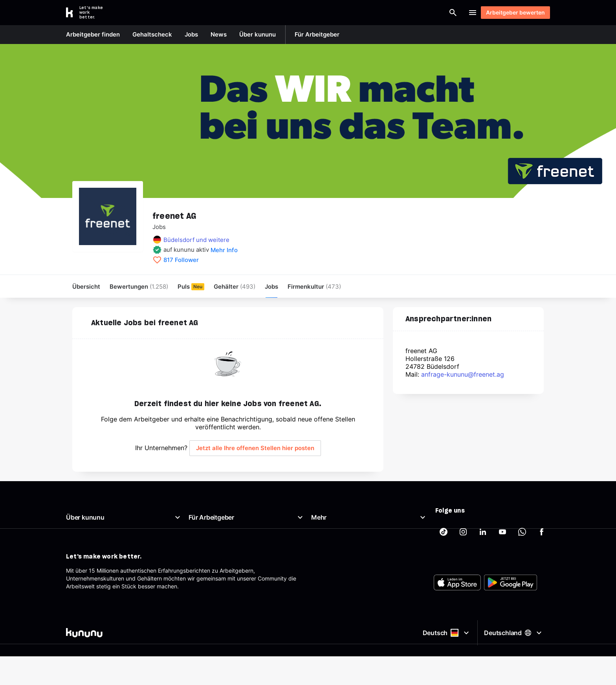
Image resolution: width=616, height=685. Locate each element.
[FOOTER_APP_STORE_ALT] (457, 652)
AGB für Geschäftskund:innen (226, 595)
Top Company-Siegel (216, 538)
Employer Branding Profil (220, 567)
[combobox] (309, 13)
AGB (317, 557)
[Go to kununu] (89, 13)
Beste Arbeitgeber (335, 548)
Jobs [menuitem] (271, 287)
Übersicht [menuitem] (86, 287)
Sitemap (322, 585)
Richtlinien (79, 576)
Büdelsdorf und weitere (196, 240)
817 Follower (181, 260)
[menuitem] (314, 287)
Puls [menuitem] (191, 287)
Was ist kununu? (87, 529)
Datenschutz (327, 576)
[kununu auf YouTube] (502, 532)
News (73, 548)
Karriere (76, 567)
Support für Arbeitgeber (219, 576)
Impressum (325, 567)
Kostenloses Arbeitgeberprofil (226, 557)
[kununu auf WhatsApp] (522, 532)
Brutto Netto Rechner (338, 538)
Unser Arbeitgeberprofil (96, 538)
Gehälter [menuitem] (235, 287)
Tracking (322, 604)
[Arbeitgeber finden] (369, 13)
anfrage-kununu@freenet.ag (463, 375)
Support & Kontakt (90, 585)
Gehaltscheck (329, 529)
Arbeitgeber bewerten (512, 12)
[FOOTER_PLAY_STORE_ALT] (511, 652)
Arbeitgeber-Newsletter (219, 585)
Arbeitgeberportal (211, 529)
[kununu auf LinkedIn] (483, 532)
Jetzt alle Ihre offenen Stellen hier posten (255, 448)
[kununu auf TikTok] (444, 532)
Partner (321, 595)
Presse (75, 557)
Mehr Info (224, 250)
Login (450, 13)
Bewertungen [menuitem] (139, 287)
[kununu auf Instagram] (463, 532)
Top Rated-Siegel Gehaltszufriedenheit (238, 548)
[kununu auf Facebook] (542, 532)
